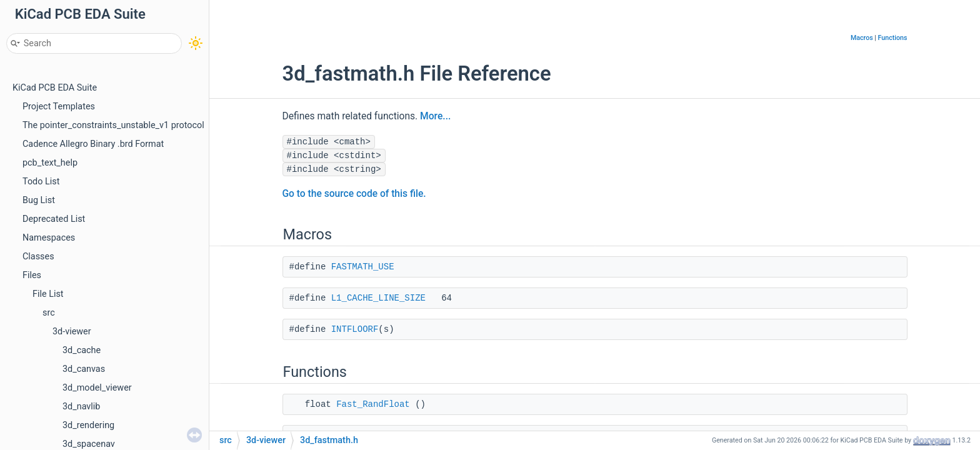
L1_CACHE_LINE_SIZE (378, 298)
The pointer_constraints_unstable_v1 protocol (113, 125)
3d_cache (82, 350)
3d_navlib (81, 407)
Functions (893, 38)
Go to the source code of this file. (354, 194)
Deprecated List (54, 219)
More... (435, 116)
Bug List (39, 200)
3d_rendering (88, 425)
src (49, 313)
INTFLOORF (355, 329)
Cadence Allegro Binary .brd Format (93, 144)
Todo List (41, 182)
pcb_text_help (50, 163)
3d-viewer (72, 332)
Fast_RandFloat (373, 404)
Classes (38, 257)
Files (32, 275)
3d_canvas (84, 369)
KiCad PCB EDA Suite (55, 88)
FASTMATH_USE (363, 267)
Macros (862, 38)
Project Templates (59, 107)
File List (48, 294)
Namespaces (49, 238)
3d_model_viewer (97, 388)
